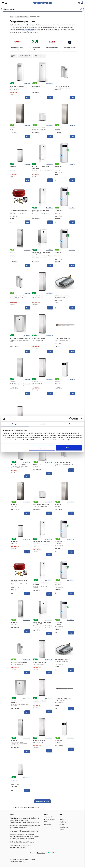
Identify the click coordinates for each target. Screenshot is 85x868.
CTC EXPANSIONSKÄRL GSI (62, 297)
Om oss (61, 821)
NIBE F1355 (13, 383)
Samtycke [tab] (15, 424)
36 (25, 57)
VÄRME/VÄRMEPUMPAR (22, 17)
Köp (72, 181)
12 (21, 57)
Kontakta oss (63, 823)
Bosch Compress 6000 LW (17, 87)
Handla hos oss (63, 828)
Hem (12, 17)
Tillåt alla (69, 448)
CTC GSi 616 (58, 253)
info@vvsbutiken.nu (28, 30)
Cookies (61, 831)
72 (29, 57)
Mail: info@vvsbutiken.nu (32, 809)
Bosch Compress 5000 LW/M (18, 297)
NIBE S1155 (14, 781)
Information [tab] (43, 424)
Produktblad (27, 84)
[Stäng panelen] (82, 419)
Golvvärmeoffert (49, 818)
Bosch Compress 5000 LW (62, 87)
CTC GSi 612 (58, 211)
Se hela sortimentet (42, 802)
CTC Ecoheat (36, 87)
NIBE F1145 (13, 129)
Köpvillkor (62, 826)
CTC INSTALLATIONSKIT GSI (63, 339)
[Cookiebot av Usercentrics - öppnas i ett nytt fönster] (70, 419)
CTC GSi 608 (58, 168)
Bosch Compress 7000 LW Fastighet (20, 339)
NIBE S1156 (13, 168)
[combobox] (39, 57)
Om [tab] (70, 424)
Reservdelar (48, 825)
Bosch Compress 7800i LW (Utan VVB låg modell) (41, 254)
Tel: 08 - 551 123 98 (18, 809)
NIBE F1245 (58, 129)
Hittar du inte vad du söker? (50, 822)
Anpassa (42, 448)
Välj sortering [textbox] (39, 56)
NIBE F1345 (13, 253)
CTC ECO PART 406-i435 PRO (40, 129)
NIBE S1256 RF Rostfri (38, 383)
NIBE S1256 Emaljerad (38, 339)
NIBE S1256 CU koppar (39, 297)
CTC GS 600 (58, 383)
